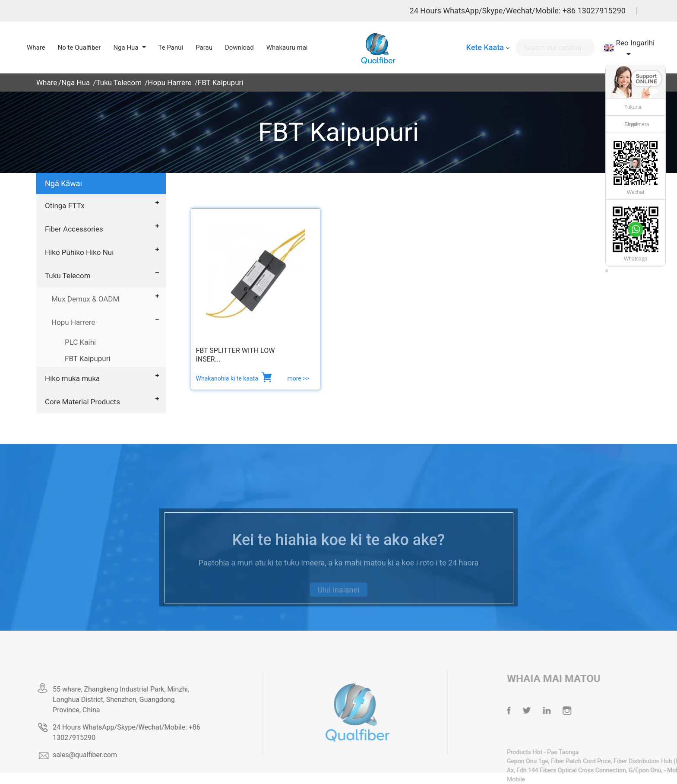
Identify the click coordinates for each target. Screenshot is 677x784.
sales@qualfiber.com (109, 755)
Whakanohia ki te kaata (228, 378)
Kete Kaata (485, 47)
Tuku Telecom (119, 83)
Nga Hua (76, 83)
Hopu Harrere (169, 83)
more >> (298, 378)
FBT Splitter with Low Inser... (236, 355)
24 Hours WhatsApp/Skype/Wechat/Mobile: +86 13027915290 (518, 11)
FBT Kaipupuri (221, 83)
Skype (631, 124)
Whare (47, 83)
